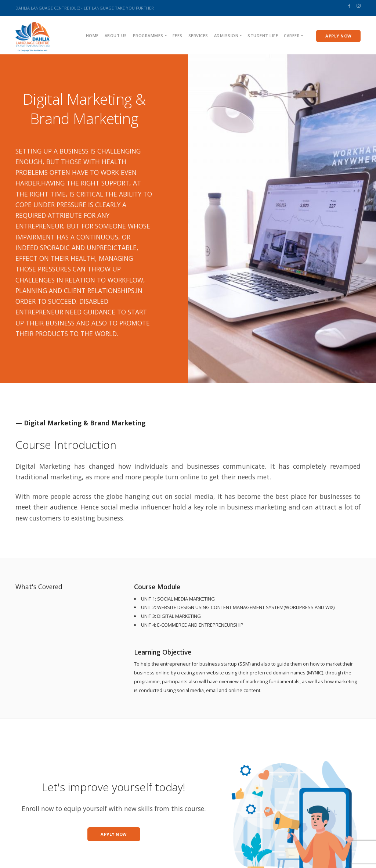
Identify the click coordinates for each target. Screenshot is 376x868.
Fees (178, 35)
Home (92, 35)
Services (198, 35)
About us (116, 35)
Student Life (263, 35)
